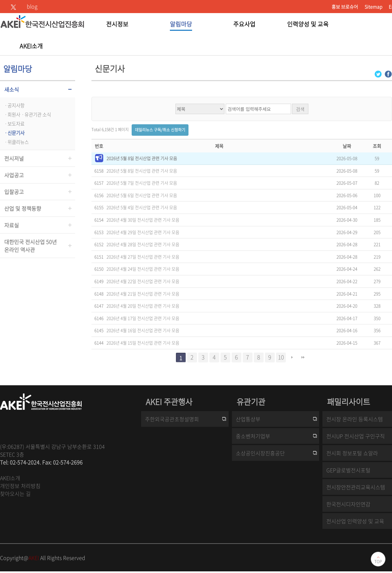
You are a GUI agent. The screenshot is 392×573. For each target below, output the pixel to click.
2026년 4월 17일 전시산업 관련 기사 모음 (143, 318)
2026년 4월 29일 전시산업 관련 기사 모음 (143, 232)
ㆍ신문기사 (14, 133)
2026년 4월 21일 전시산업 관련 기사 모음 (143, 294)
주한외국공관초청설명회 (172, 419)
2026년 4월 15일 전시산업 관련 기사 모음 (143, 343)
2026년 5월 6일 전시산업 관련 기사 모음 (142, 195)
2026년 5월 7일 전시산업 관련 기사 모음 (142, 183)
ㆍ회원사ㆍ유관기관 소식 (27, 114)
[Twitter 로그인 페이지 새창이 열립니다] (378, 73)
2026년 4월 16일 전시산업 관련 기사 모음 (143, 330)
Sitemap (373, 7)
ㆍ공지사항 (14, 105)
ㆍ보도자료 (14, 124)
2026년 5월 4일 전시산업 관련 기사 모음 (142, 207)
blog (32, 6)
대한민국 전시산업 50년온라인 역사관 (31, 246)
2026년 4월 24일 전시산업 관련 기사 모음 (143, 269)
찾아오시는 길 (15, 494)
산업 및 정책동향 (23, 208)
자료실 (12, 225)
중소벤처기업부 (253, 436)
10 (281, 357)
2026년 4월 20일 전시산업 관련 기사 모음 (143, 306)
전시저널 (14, 158)
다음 (292, 357)
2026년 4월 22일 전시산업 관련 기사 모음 (143, 281)
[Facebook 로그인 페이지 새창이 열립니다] (388, 73)
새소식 (12, 89)
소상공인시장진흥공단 (260, 453)
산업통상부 (248, 419)
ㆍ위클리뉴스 (16, 142)
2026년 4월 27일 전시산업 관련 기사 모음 (143, 257)
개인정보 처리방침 (20, 486)
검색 (300, 109)
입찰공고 (14, 192)
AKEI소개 (10, 478)
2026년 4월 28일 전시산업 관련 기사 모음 (143, 244)
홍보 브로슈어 (345, 7)
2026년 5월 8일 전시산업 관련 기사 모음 (142, 158)
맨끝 (303, 357)
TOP (378, 562)
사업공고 (14, 175)
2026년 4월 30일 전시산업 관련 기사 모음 (143, 220)
